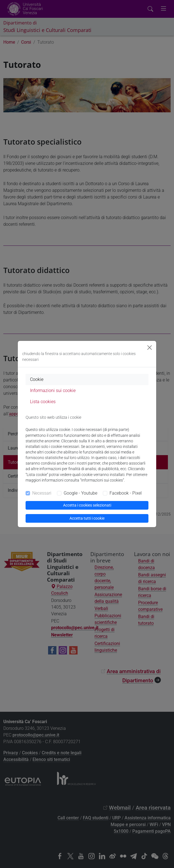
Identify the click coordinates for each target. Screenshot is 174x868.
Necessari (42, 493)
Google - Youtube (80, 493)
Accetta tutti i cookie (87, 518)
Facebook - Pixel (126, 493)
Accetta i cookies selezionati (87, 505)
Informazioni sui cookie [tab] (53, 390)
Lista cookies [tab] (43, 402)
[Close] (150, 348)
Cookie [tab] (37, 379)
